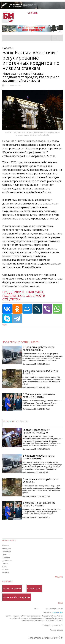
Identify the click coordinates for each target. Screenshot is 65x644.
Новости (6, 546)
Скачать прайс (34, 589)
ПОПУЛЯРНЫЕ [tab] (23, 421)
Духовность (7, 561)
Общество (6, 548)
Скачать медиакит (12, 589)
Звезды (5, 563)
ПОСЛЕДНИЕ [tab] (9, 421)
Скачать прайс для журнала (16, 597)
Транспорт (7, 554)
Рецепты (6, 572)
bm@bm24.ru (57, 612)
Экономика (7, 551)
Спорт (5, 566)
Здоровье (6, 557)
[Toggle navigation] (56, 38)
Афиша (5, 569)
